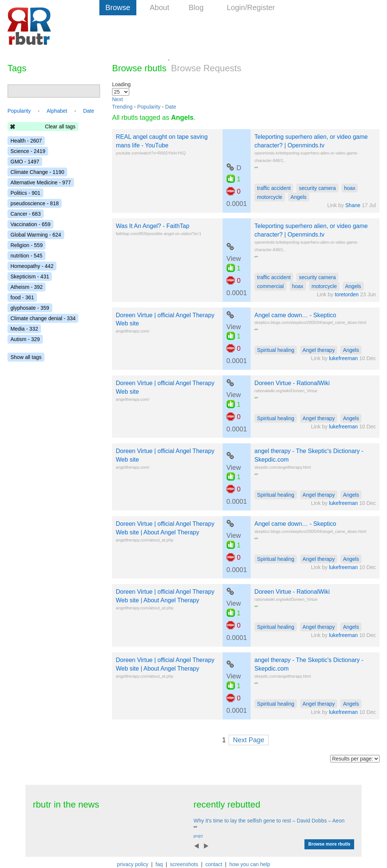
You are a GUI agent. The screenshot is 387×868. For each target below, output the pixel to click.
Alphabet (57, 111)
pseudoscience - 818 (35, 203)
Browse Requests (206, 68)
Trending (122, 107)
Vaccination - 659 (30, 224)
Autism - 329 (25, 339)
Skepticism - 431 (30, 277)
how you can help (250, 864)
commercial (270, 286)
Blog (196, 7)
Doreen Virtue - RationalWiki (292, 383)
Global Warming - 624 (36, 235)
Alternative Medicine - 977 (41, 182)
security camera (317, 188)
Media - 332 (24, 329)
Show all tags (26, 357)
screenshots (184, 864)
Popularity (149, 107)
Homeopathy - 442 (32, 266)
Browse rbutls (139, 68)
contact (214, 864)
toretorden (347, 294)
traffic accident (274, 188)
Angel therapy (319, 350)
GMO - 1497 (25, 162)
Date (171, 107)
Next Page (248, 740)
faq (159, 864)
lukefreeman (343, 358)
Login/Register (251, 7)
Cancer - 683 (26, 214)
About (160, 7)
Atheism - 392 (27, 287)
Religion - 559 (27, 245)
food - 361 (22, 297)
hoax (350, 188)
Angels (299, 197)
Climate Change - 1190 (37, 172)
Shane (353, 205)
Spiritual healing (276, 350)
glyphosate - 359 (30, 308)
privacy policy (133, 864)
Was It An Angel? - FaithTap (153, 226)
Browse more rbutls (329, 844)
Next (117, 99)
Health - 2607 (26, 141)
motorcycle (270, 197)
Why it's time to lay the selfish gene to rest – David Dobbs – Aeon (269, 821)
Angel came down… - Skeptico (295, 315)
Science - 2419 (28, 151)
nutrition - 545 (27, 256)
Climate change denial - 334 (43, 318)
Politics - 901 (25, 193)
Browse (118, 7)
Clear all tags (60, 127)
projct (198, 836)
